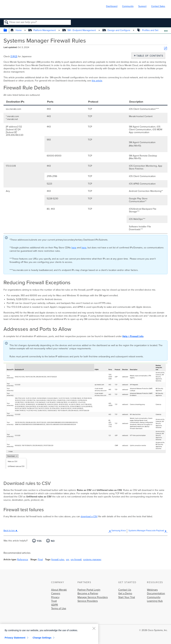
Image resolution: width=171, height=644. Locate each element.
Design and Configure (117, 30)
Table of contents (149, 56)
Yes (39, 541)
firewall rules (58, 560)
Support (142, 6)
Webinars (152, 590)
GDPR (55, 605)
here (74, 248)
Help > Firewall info (133, 336)
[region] (49, 634)
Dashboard (112, 6)
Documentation (156, 593)
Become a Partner (88, 593)
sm (67, 560)
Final (40, 560)
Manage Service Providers (93, 597)
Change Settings (42, 638)
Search (7, 23)
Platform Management (42, 30)
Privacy (55, 597)
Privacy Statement (15, 638)
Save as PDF (166, 48)
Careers (56, 593)
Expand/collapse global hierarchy (7, 30)
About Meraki (59, 590)
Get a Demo (125, 593)
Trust (54, 601)
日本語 (14, 56)
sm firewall (76, 560)
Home (16, 30)
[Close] (94, 628)
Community (128, 6)
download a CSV (89, 516)
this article (97, 81)
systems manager (92, 560)
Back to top (9, 531)
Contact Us (125, 590)
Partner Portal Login (89, 590)
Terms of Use (59, 608)
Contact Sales (158, 6)
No (53, 541)
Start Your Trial (127, 597)
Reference (23, 560)
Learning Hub (155, 601)
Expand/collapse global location (166, 29)
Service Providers (88, 601)
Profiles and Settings (150, 30)
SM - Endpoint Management (79, 30)
